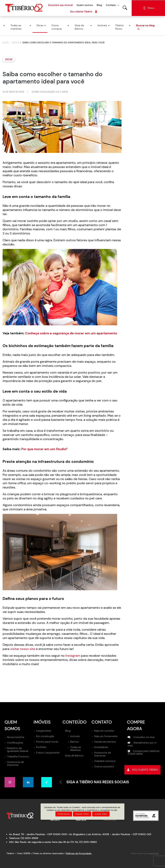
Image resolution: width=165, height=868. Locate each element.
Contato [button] (111, 5)
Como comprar (57, 27)
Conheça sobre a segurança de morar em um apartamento (71, 333)
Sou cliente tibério (143, 770)
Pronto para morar (47, 742)
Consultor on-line (141, 737)
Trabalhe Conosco (18, 757)
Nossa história (16, 737)
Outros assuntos (104, 766)
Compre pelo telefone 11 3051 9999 (143, 753)
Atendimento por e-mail (142, 744)
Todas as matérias (16, 27)
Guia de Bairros (79, 27)
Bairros (75, 742)
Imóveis (102, 26)
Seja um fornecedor (106, 736)
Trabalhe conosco (105, 761)
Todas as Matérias (76, 749)
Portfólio (41, 747)
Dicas (40, 26)
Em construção (45, 736)
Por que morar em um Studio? (44, 449)
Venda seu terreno (105, 742)
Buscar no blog (145, 27)
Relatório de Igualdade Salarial (18, 750)
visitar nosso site (23, 649)
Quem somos (85, 5)
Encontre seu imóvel (60, 5)
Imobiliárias (101, 747)
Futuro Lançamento (48, 753)
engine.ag (153, 853)
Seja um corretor (104, 731)
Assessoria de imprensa (15, 764)
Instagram (73, 656)
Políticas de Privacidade (79, 853)
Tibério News (119, 27)
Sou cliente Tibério (84, 12)
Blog (99, 5)
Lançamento (44, 731)
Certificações (15, 743)
